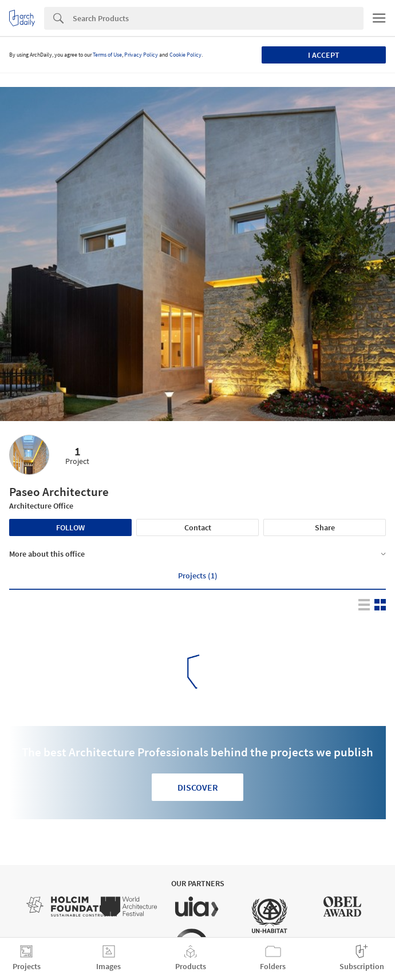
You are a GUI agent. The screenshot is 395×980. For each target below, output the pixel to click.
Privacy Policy (141, 55)
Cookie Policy (185, 55)
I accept (324, 55)
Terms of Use (107, 55)
